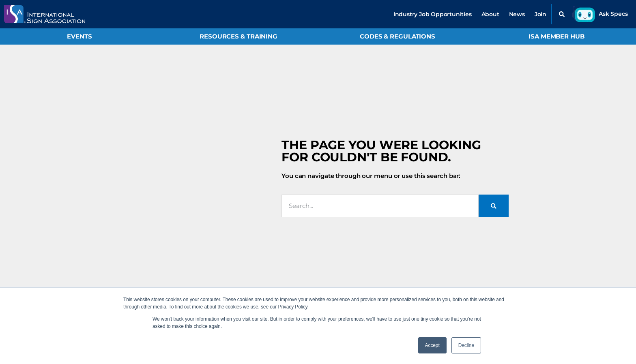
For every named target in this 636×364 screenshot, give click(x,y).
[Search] (494, 206)
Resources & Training (238, 36)
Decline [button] (466, 345)
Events (79, 36)
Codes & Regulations (397, 36)
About (490, 14)
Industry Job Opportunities (433, 14)
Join (540, 14)
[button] (562, 14)
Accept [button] (432, 345)
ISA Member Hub (556, 36)
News (517, 14)
